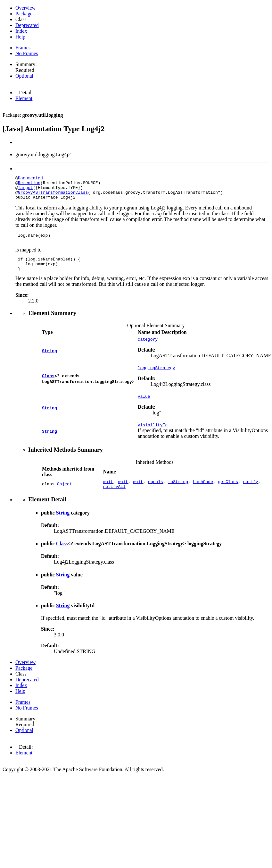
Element (24, 98)
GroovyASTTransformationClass (53, 196)
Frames (23, 48)
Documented (30, 179)
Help (20, 37)
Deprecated (27, 25)
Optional (24, 76)
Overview (25, 8)
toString (178, 496)
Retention (29, 184)
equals (156, 496)
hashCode (203, 496)
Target (25, 190)
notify (251, 496)
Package (24, 14)
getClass (228, 496)
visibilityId (153, 438)
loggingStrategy (157, 379)
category (148, 350)
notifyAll (114, 502)
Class (48, 387)
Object (65, 499)
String (49, 361)
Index (21, 31)
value (144, 409)
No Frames (27, 53)
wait (108, 496)
